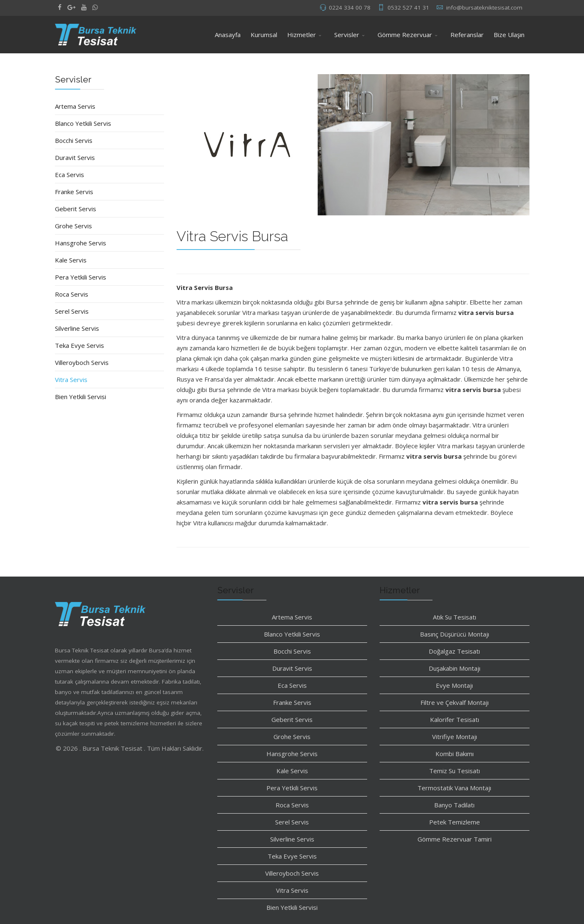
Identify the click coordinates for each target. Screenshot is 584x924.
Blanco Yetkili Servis (83, 123)
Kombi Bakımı (455, 754)
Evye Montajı (454, 685)
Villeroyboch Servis (82, 362)
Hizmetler (302, 35)
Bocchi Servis (74, 140)
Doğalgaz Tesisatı (454, 651)
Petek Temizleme (455, 822)
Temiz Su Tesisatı (455, 771)
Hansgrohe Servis (81, 243)
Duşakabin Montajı (455, 668)
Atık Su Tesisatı (455, 617)
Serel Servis (72, 311)
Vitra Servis (71, 380)
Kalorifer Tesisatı (455, 719)
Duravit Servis (75, 157)
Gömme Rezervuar (405, 35)
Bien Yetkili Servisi (81, 397)
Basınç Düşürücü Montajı (455, 634)
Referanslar (467, 35)
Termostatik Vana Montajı (454, 788)
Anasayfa (228, 35)
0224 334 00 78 (350, 7)
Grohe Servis (73, 226)
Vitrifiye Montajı (455, 737)
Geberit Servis (76, 209)
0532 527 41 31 (408, 7)
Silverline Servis (77, 328)
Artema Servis (75, 106)
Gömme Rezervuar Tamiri (455, 839)
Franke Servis (74, 192)
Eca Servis (70, 175)
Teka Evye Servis (80, 345)
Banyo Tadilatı (454, 805)
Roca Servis (72, 294)
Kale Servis (71, 260)
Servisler (347, 35)
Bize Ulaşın (509, 35)
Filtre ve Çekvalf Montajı (455, 702)
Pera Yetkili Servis (81, 277)
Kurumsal (264, 35)
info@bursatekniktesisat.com (484, 7)
